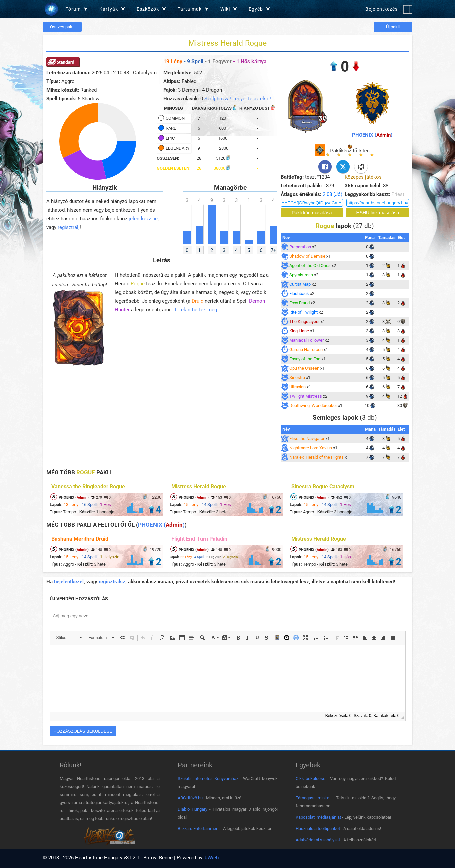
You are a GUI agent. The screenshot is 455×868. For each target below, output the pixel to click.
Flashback (299, 293)
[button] (69, 638)
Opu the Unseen (304, 368)
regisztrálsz (112, 582)
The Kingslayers (304, 321)
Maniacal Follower (306, 340)
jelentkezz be (143, 219)
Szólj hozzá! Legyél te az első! (238, 99)
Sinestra (297, 377)
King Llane (299, 331)
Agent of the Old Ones (310, 265)
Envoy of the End (305, 359)
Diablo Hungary (192, 809)
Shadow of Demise (307, 256)
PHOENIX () (372, 135)
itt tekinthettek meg (195, 310)
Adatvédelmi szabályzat (318, 840)
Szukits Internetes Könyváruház (208, 778)
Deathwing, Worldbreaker (313, 405)
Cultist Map (300, 284)
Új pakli (393, 27)
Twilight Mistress (306, 396)
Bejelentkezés (381, 9)
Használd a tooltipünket (318, 828)
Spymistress (301, 275)
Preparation (300, 247)
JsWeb (211, 858)
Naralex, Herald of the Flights (316, 457)
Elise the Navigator (307, 438)
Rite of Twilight (303, 312)
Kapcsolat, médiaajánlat (318, 817)
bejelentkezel (69, 582)
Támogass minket (313, 798)
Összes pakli (62, 27)
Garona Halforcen (306, 349)
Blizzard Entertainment (199, 828)
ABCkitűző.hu (190, 798)
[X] (343, 167)
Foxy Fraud (299, 303)
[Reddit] (361, 167)
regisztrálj (69, 227)
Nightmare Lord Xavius (311, 448)
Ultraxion (297, 387)
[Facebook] (325, 167)
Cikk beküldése (310, 778)
